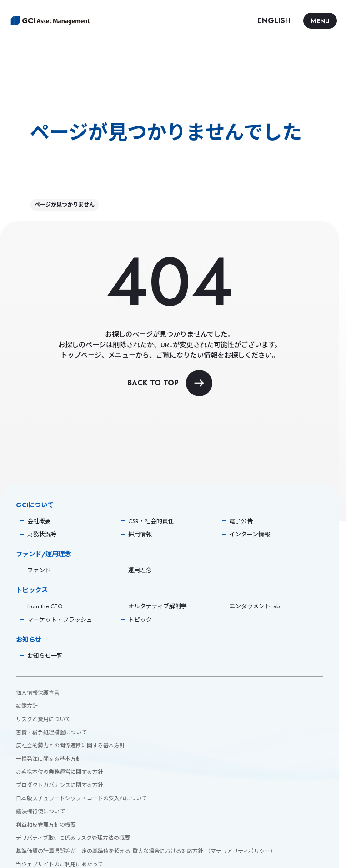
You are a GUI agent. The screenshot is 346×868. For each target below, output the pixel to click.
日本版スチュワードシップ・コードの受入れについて (81, 798)
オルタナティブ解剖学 (158, 606)
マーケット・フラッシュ (60, 620)
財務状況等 (42, 534)
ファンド (39, 570)
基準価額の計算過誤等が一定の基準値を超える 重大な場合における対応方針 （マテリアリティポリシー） (146, 851)
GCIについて (35, 505)
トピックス (32, 590)
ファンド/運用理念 (43, 554)
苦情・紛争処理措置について (51, 732)
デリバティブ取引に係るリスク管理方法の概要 (73, 838)
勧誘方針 (27, 706)
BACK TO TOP (170, 383)
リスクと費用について (43, 719)
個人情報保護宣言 (38, 693)
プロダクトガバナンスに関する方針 (60, 785)
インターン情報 (250, 534)
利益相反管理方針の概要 (46, 825)
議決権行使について (40, 812)
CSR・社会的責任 (151, 521)
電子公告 (241, 521)
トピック (140, 620)
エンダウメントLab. (255, 606)
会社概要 (39, 521)
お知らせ (29, 640)
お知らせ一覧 (45, 656)
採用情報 (140, 534)
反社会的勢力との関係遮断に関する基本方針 (70, 746)
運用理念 (140, 570)
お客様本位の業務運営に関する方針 (60, 772)
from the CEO (45, 606)
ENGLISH (274, 20)
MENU (320, 21)
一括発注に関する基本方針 (49, 759)
